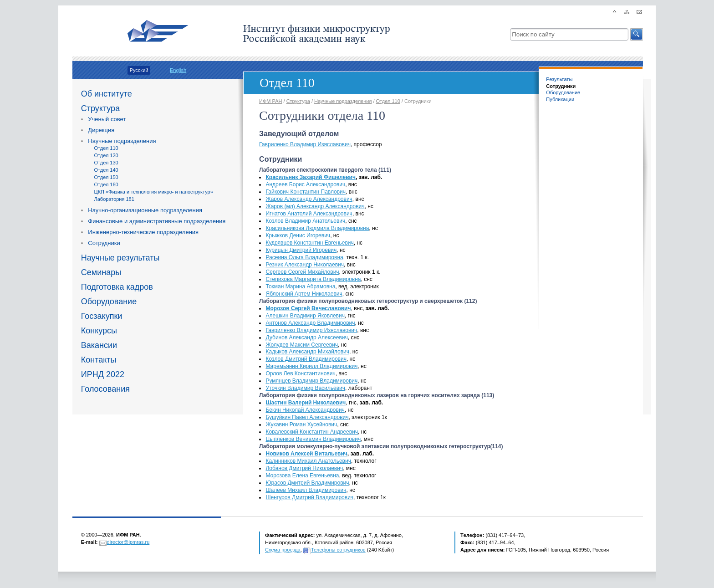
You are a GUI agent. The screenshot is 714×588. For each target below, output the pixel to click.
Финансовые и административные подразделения (157, 221)
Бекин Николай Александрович (305, 410)
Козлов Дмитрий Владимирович (306, 359)
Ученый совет (107, 119)
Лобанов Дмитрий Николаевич (304, 468)
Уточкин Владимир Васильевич (305, 388)
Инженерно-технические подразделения (143, 232)
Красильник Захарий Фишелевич (310, 177)
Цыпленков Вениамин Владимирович (313, 439)
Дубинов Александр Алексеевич (306, 337)
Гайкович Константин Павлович (306, 192)
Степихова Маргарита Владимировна (313, 279)
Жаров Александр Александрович (309, 199)
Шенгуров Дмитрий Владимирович (309, 497)
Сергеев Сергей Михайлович (302, 272)
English (178, 70)
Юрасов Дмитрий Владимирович (307, 483)
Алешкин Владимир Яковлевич (305, 316)
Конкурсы (99, 331)
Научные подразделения (122, 141)
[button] (637, 34)
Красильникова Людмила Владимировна (317, 228)
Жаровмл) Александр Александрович (315, 206)
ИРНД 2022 (103, 374)
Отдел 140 (106, 170)
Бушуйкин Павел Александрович (307, 417)
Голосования (105, 389)
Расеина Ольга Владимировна (304, 257)
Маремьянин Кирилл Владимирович (311, 366)
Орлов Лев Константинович (300, 373)
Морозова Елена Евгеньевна (302, 476)
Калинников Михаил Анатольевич (308, 461)
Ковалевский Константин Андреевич (312, 432)
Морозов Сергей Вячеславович (308, 308)
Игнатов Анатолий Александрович (309, 214)
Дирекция (101, 130)
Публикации (560, 99)
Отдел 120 (106, 155)
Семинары (101, 272)
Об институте (107, 94)
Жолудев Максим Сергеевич (302, 345)
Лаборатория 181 (114, 199)
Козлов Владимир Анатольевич (305, 221)
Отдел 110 (106, 148)
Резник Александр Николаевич (305, 265)
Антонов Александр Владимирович (310, 323)
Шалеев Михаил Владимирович (306, 490)
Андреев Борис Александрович (305, 184)
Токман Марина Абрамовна (300, 286)
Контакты (99, 360)
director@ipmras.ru (128, 542)
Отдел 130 (106, 163)
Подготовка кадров (117, 287)
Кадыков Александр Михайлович (307, 352)
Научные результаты (120, 258)
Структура (100, 108)
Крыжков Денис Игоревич (298, 235)
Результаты (559, 79)
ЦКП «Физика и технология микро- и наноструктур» (154, 192)
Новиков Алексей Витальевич (306, 454)
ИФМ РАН (270, 101)
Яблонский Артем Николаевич (304, 294)
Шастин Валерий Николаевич (306, 403)
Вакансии (99, 345)
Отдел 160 (106, 184)
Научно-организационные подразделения (145, 210)
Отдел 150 (106, 177)
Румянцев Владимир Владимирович (311, 381)
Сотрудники (104, 243)
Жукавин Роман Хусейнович (301, 424)
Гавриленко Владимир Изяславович (305, 144)
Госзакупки (102, 316)
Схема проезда (283, 550)
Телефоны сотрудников (338, 550)
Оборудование (109, 302)
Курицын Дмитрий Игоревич (301, 250)
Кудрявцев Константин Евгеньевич (309, 243)
